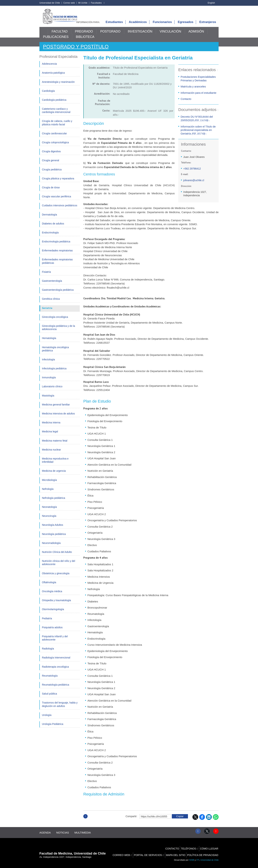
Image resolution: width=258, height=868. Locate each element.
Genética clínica (51, 303)
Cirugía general (51, 164)
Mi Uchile (83, 3)
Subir (85, 824)
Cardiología (48, 95)
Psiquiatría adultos (52, 631)
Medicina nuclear (51, 453)
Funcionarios (162, 26)
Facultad (60, 35)
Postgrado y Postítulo (79, 50)
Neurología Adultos (52, 529)
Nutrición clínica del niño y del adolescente (58, 566)
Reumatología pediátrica (56, 688)
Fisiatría (46, 276)
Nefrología (48, 493)
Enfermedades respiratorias (57, 254)
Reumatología (50, 679)
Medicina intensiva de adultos (58, 417)
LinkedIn (209, 821)
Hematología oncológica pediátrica (55, 352)
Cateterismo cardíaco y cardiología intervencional (56, 114)
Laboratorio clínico (52, 390)
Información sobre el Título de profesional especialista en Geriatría (198, 134)
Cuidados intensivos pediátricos (60, 209)
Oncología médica (52, 595)
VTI (198, 859)
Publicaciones (56, 41)
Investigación (140, 35)
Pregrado (84, 35)
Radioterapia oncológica (55, 670)
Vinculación (170, 35)
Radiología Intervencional (56, 661)
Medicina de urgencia (54, 475)
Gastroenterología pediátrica (58, 294)
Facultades (96, 3)
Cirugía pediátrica (52, 173)
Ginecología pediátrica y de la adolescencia (58, 331)
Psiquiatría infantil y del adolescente (55, 642)
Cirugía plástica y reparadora (58, 182)
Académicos (138, 26)
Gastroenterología (52, 285)
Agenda (45, 835)
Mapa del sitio (178, 852)
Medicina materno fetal (55, 444)
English (211, 3)
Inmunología (49, 381)
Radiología (48, 652)
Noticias (64, 835)
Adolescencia (49, 68)
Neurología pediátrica (54, 538)
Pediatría (47, 622)
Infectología (48, 363)
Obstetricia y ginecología (56, 577)
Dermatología (49, 218)
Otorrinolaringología (53, 613)
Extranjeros (208, 26)
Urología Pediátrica (53, 728)
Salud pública (49, 697)
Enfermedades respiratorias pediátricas (57, 265)
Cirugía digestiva (51, 155)
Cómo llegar (210, 849)
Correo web (69, 3)
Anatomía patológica (53, 76)
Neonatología (49, 511)
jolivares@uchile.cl (194, 184)
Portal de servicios (151, 852)
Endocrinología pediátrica (56, 245)
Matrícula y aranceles (193, 90)
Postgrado (110, 35)
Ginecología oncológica (55, 321)
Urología (47, 719)
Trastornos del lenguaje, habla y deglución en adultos (60, 708)
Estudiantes (114, 26)
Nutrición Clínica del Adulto (57, 556)
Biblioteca (85, 41)
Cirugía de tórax (51, 191)
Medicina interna (51, 426)
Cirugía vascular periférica (57, 200)
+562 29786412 (192, 172)
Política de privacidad (204, 852)
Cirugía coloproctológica (55, 146)
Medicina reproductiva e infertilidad (55, 464)
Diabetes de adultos (53, 227)
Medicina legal (50, 435)
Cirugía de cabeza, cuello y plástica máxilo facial (57, 126)
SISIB (192, 859)
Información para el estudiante (198, 97)
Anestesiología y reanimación (58, 85)
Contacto (186, 103)
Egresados (186, 26)
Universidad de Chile (50, 3)
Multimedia (86, 835)
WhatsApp (216, 821)
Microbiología (49, 484)
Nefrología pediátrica (53, 502)
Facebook (202, 821)
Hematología (49, 342)
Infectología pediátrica (54, 372)
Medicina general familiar (56, 408)
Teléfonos (189, 849)
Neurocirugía (49, 520)
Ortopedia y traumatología (56, 604)
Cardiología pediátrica (54, 104)
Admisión (196, 35)
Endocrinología (50, 236)
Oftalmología (49, 586)
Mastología (48, 399)
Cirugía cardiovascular (54, 137)
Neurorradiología (51, 547)
